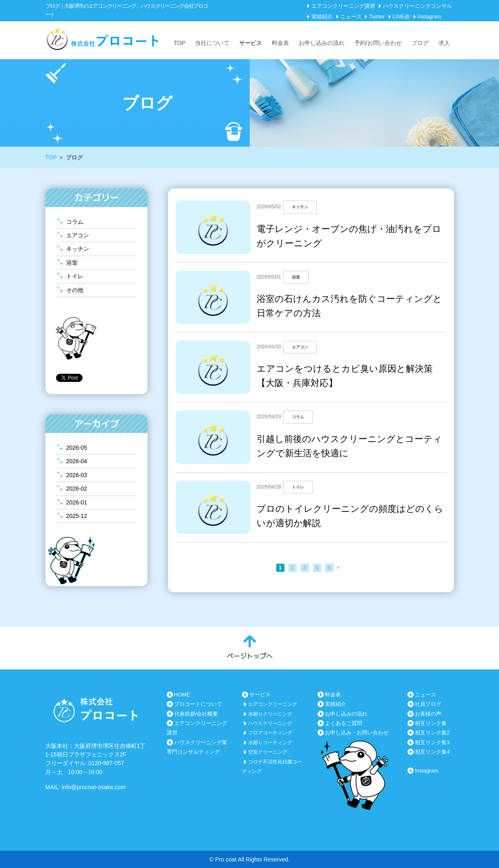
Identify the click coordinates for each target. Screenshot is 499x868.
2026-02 (77, 489)
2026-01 (77, 502)
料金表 (280, 43)
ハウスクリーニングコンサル (417, 6)
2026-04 (77, 461)
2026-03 (77, 475)
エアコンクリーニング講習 (343, 6)
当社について (212, 43)
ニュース (351, 17)
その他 (75, 290)
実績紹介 (322, 17)
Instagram (430, 17)
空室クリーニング (268, 752)
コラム (75, 222)
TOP (180, 43)
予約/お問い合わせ (378, 43)
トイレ (75, 276)
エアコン (78, 235)
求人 (444, 43)
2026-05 (77, 448)
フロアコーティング (270, 733)
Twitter (377, 17)
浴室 (72, 263)
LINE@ (401, 17)
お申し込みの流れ (322, 43)
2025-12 (77, 516)
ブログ (420, 43)
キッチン (78, 249)
